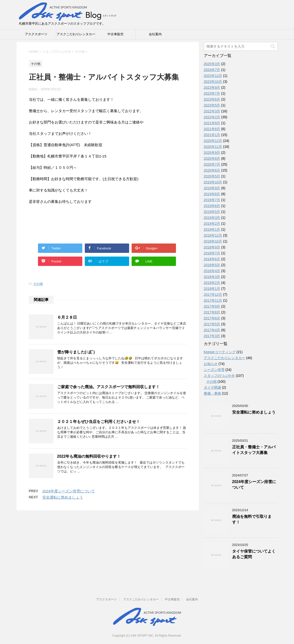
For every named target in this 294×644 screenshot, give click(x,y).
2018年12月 (213, 235)
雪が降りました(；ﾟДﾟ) (76, 352)
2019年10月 (213, 182)
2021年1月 (212, 135)
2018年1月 (212, 289)
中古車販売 (115, 34)
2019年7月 (212, 200)
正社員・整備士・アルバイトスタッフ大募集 (254, 450)
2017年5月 (212, 324)
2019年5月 (212, 212)
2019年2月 (212, 224)
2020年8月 (212, 158)
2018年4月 (212, 271)
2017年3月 (212, 336)
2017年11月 (213, 300)
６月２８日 (67, 317)
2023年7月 (212, 93)
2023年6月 (212, 99)
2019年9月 (212, 188)
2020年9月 (212, 153)
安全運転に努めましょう (63, 497)
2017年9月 (212, 306)
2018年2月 (212, 283)
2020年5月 (212, 176)
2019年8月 (212, 194)
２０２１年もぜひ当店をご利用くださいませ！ (99, 422)
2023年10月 (213, 82)
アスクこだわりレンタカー (76, 34)
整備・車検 (212, 393)
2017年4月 (212, 330)
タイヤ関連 (212, 387)
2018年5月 (212, 265)
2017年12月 (213, 295)
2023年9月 (212, 87)
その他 (38, 284)
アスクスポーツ (36, 34)
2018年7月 (212, 253)
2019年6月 (212, 206)
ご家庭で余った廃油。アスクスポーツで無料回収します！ (108, 387)
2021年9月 (212, 123)
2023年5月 (212, 105)
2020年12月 (213, 141)
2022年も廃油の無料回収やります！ (89, 456)
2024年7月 (212, 70)
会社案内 (155, 34)
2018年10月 (213, 241)
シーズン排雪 (214, 370)
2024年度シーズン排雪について (69, 491)
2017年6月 (212, 318)
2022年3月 (212, 111)
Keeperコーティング (220, 352)
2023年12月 (213, 76)
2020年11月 (213, 147)
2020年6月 (212, 170)
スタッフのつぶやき (219, 376)
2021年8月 (212, 129)
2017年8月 (212, 312)
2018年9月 (212, 247)
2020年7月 (212, 164)
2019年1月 (212, 229)
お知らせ (211, 364)
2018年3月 (212, 277)
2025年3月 (212, 64)
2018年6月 (212, 259)
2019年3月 (212, 218)
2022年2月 (212, 117)
